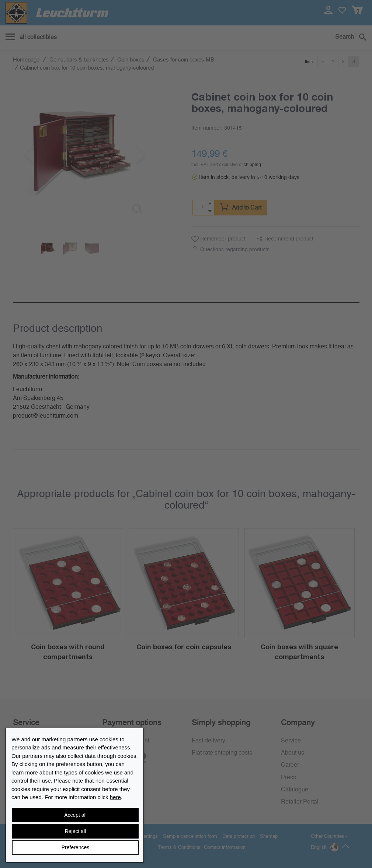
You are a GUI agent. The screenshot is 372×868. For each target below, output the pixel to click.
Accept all (75, 815)
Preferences (75, 847)
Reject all (76, 831)
